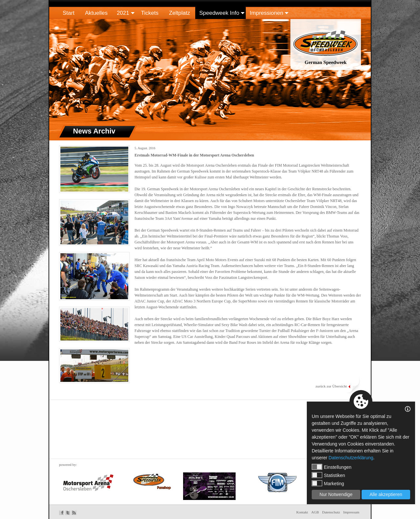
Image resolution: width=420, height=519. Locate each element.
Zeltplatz (179, 13)
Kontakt (302, 512)
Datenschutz (331, 512)
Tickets (150, 13)
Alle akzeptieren (386, 494)
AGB (315, 512)
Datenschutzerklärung (351, 458)
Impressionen (266, 13)
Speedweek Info (219, 13)
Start (69, 13)
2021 (123, 13)
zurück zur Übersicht (331, 386)
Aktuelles (96, 13)
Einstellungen (332, 467)
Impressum (351, 512)
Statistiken (328, 475)
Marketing (328, 483)
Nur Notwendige (336, 494)
